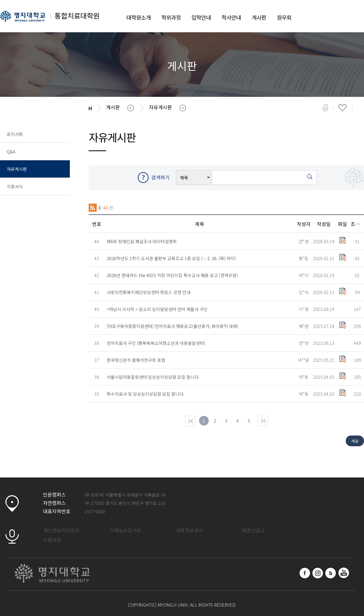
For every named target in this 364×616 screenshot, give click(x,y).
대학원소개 (139, 17)
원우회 (284, 17)
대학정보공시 (189, 530)
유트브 (344, 573)
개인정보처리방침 (61, 530)
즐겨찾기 (342, 108)
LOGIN (341, 16)
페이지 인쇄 (360, 108)
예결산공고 (253, 530)
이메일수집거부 (125, 530)
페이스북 (305, 573)
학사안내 (231, 17)
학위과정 (171, 17)
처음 (190, 421)
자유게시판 (17, 169)
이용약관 (52, 540)
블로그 (331, 573)
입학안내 (201, 17)
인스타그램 (318, 573)
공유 (325, 108)
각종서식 (15, 186)
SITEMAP (359, 16)
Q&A (11, 151)
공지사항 (15, 134)
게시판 (259, 17)
